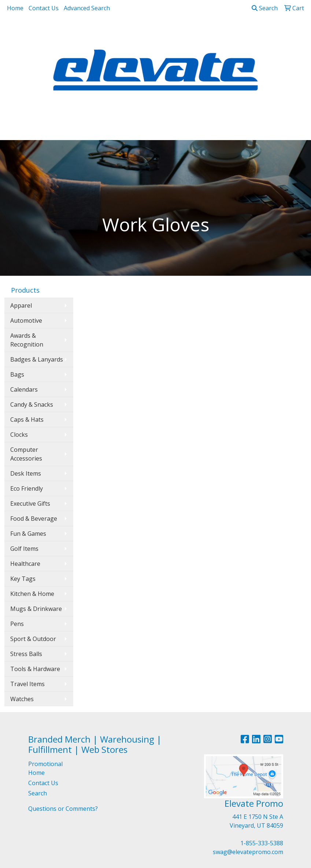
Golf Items (24, 549)
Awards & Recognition (27, 340)
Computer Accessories (26, 454)
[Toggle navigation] (11, 132)
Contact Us (44, 8)
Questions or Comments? (63, 809)
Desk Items (26, 473)
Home (15, 8)
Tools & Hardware (35, 669)
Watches (22, 699)
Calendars (24, 389)
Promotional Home (45, 768)
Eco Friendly (27, 488)
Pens (17, 624)
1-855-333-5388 (262, 843)
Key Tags (23, 579)
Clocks (19, 435)
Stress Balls (26, 654)
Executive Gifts (30, 503)
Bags (17, 374)
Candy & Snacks (32, 404)
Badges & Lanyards (37, 359)
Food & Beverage (34, 519)
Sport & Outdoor (33, 639)
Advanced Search (87, 8)
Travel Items (27, 684)
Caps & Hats (27, 420)
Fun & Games (28, 534)
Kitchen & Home (32, 594)
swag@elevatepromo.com (248, 852)
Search (265, 8)
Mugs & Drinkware (36, 609)
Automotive (26, 321)
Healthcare (25, 564)
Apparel (21, 305)
